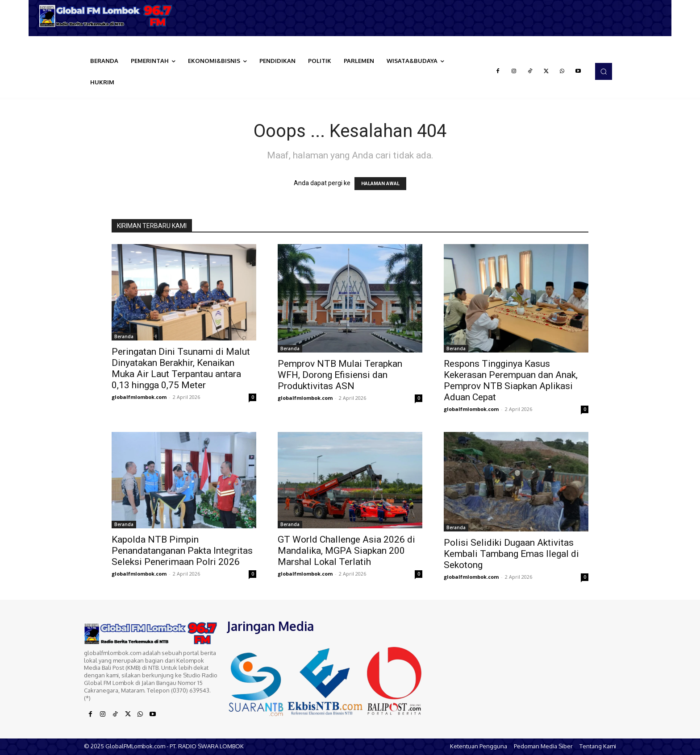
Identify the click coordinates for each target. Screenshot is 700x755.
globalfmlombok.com (139, 397)
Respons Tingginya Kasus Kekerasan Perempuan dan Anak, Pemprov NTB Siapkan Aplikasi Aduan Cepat (511, 380)
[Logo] (109, 16)
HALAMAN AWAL (380, 184)
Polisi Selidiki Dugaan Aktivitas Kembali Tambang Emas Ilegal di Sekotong (511, 554)
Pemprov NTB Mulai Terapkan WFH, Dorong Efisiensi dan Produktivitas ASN (340, 375)
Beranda (124, 336)
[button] (604, 71)
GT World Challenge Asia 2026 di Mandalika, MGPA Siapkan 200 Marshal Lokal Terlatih (346, 551)
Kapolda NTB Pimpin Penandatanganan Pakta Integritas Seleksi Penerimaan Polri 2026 (182, 551)
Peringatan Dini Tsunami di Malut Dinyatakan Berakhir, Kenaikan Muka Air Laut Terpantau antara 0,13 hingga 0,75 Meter (181, 368)
